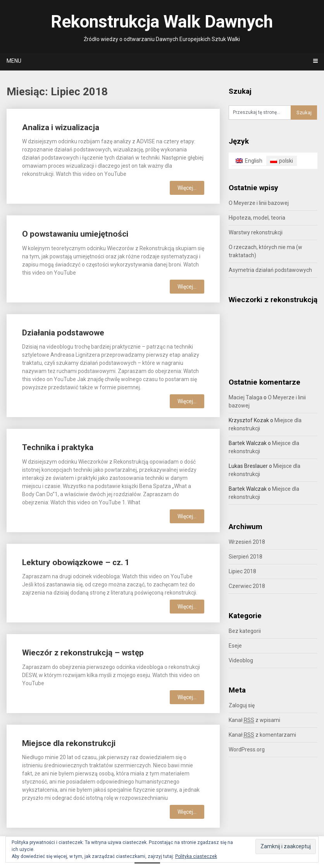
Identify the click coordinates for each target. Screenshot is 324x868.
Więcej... (187, 188)
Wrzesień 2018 (247, 542)
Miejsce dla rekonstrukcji (69, 743)
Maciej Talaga (246, 397)
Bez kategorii (245, 631)
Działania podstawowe (63, 333)
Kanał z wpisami (254, 720)
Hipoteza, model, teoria (257, 218)
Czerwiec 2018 (247, 586)
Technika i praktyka (58, 447)
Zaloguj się (242, 705)
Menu (14, 61)
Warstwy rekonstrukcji (256, 232)
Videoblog (241, 660)
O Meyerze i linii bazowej (259, 203)
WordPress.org (247, 749)
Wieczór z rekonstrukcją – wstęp (83, 653)
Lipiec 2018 (242, 571)
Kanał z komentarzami (262, 735)
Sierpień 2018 (246, 557)
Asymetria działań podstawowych (270, 270)
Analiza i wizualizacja (61, 127)
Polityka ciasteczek (196, 856)
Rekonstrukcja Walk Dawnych (162, 22)
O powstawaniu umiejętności (75, 234)
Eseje (235, 646)
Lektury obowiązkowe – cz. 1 (76, 562)
